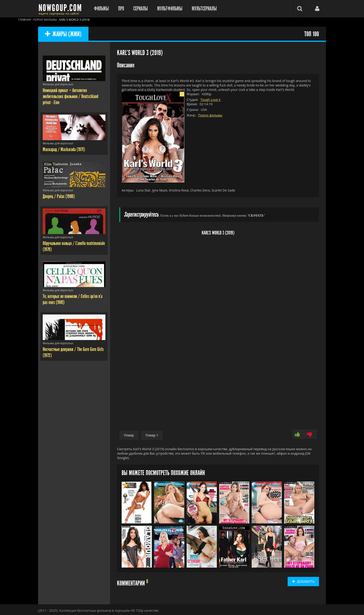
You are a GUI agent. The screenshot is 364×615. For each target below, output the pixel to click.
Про (121, 9)
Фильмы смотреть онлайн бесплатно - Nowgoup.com (61, 9)
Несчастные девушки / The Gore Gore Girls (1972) (73, 352)
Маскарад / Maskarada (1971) (64, 149)
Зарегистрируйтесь (141, 215)
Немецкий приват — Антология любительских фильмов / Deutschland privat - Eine (70, 96)
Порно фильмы (210, 115)
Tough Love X (210, 100)
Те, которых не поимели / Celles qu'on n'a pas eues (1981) (73, 299)
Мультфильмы (170, 9)
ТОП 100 (312, 34)
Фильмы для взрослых (58, 84)
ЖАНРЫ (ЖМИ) (63, 34)
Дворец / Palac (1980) (59, 196)
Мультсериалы (204, 9)
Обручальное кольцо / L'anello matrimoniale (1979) (74, 246)
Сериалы (141, 9)
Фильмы (101, 9)
